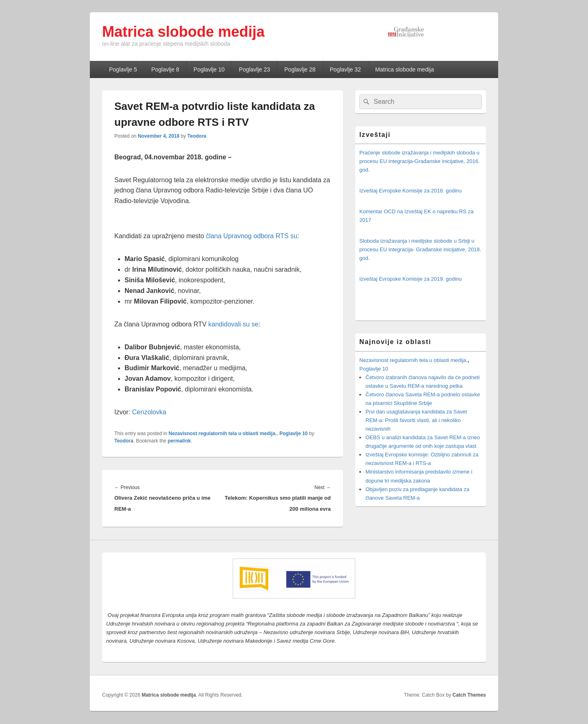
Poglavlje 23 (254, 69)
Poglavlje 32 (345, 69)
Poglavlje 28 (300, 69)
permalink (179, 441)
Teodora (197, 136)
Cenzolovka (149, 412)
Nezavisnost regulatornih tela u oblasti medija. (223, 434)
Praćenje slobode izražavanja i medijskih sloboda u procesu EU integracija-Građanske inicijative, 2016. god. (420, 161)
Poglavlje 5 (123, 69)
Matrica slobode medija (183, 32)
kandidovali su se (233, 324)
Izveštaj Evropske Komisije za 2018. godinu (411, 191)
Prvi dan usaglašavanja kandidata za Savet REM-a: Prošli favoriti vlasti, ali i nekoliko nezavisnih (416, 420)
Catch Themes (469, 695)
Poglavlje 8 (165, 69)
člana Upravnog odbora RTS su (251, 236)
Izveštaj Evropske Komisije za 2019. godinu (411, 279)
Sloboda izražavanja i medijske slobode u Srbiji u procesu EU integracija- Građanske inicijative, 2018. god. (420, 249)
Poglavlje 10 (209, 69)
